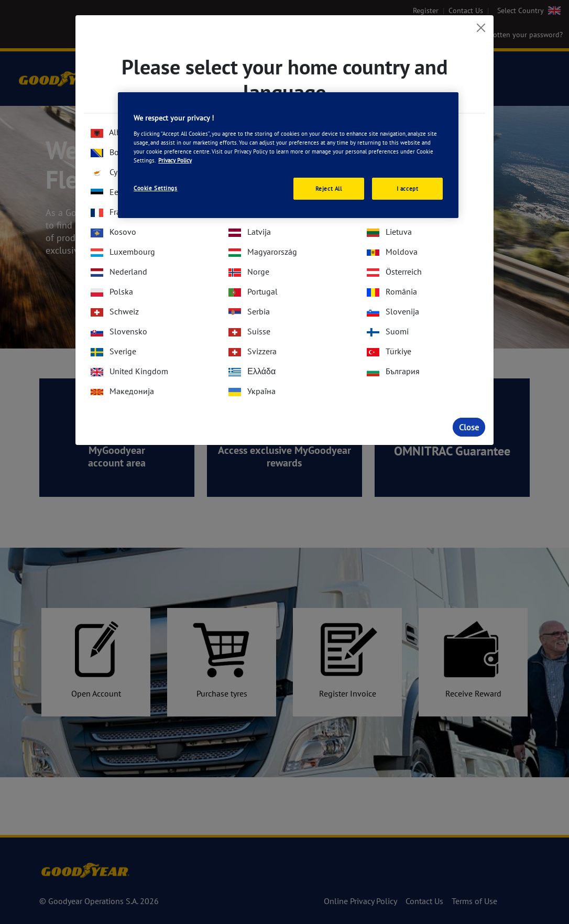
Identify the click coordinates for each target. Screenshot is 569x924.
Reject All (329, 188)
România (392, 291)
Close (469, 427)
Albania (113, 132)
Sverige (113, 351)
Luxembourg (123, 252)
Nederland (119, 271)
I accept (408, 188)
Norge (249, 271)
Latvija (250, 232)
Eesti (109, 192)
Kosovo (113, 232)
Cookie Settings (156, 188)
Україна (252, 391)
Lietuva (389, 232)
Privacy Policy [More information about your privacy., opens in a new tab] (175, 160)
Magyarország (263, 252)
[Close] (481, 28)
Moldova (392, 252)
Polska (112, 291)
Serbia (249, 311)
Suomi (388, 331)
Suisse (249, 331)
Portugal (253, 291)
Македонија (122, 391)
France (112, 212)
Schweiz (115, 311)
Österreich (394, 271)
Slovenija (393, 311)
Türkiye (389, 351)
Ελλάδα (252, 371)
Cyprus (112, 172)
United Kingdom (129, 371)
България (393, 371)
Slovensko (119, 331)
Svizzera (253, 351)
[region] (288, 155)
